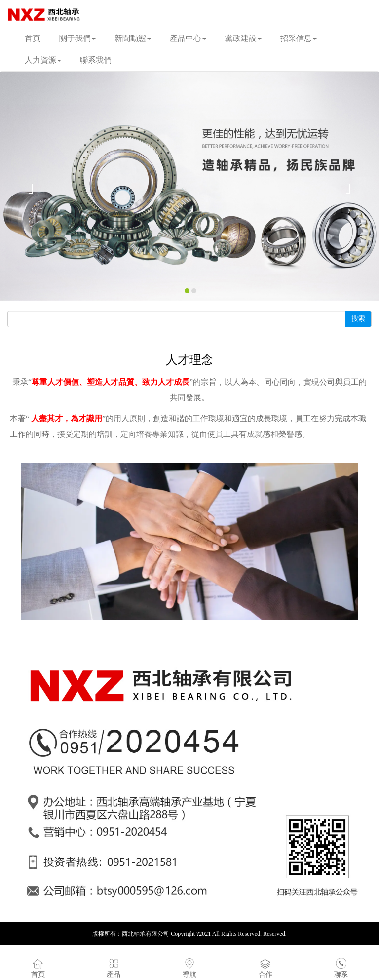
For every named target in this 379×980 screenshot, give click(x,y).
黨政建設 (243, 38)
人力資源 (43, 60)
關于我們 (77, 38)
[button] (28, 186)
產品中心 (188, 38)
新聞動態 (133, 38)
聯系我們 (96, 60)
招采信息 (299, 38)
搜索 (358, 319)
